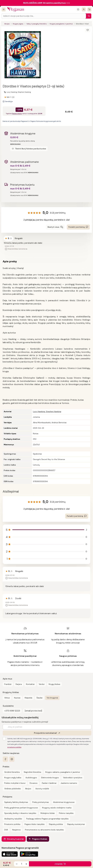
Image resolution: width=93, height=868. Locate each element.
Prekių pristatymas (41, 802)
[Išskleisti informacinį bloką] (78, 9)
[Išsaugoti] (88, 30)
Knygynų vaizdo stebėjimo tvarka (57, 808)
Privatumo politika (12, 824)
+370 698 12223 (12, 711)
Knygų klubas (54, 684)
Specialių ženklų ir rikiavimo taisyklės (20, 813)
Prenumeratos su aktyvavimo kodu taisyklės (44, 830)
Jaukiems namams (69, 783)
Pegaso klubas (40, 839)
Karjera (19, 684)
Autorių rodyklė (42, 789)
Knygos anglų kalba (13, 778)
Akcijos (7, 24)
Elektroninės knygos (50, 778)
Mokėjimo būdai (48, 813)
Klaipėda (28, 698)
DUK (6, 830)
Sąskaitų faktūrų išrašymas (16, 802)
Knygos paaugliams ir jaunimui (61, 24)
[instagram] (12, 759)
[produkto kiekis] (21, 864)
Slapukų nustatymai (76, 824)
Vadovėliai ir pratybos (73, 778)
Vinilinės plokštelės (13, 789)
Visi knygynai (52, 698)
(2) (13, 97)
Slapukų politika (56, 824)
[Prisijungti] (84, 9)
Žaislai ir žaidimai (49, 783)
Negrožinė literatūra (32, 772)
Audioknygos (31, 778)
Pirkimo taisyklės (66, 813)
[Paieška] (88, 16)
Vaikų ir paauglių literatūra (37, 24)
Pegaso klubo (17, 114)
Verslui (42, 684)
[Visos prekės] (4, 9)
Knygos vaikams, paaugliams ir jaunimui (63, 772)
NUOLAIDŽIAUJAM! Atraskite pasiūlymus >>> (47, 3)
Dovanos (34, 783)
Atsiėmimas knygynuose (64, 802)
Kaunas (17, 698)
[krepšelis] (89, 9)
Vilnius (7, 698)
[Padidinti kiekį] (26, 864)
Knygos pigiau (18, 24)
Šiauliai (39, 698)
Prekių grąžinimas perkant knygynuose (21, 808)
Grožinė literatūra (12, 772)
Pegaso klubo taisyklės (35, 824)
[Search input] (44, 16)
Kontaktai (30, 684)
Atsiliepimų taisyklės (13, 819)
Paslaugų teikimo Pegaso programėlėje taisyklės (47, 819)
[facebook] (5, 759)
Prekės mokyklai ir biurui (15, 783)
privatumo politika (14, 747)
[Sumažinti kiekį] (17, 864)
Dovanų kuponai (15, 839)
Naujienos (16, 830)
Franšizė (8, 684)
